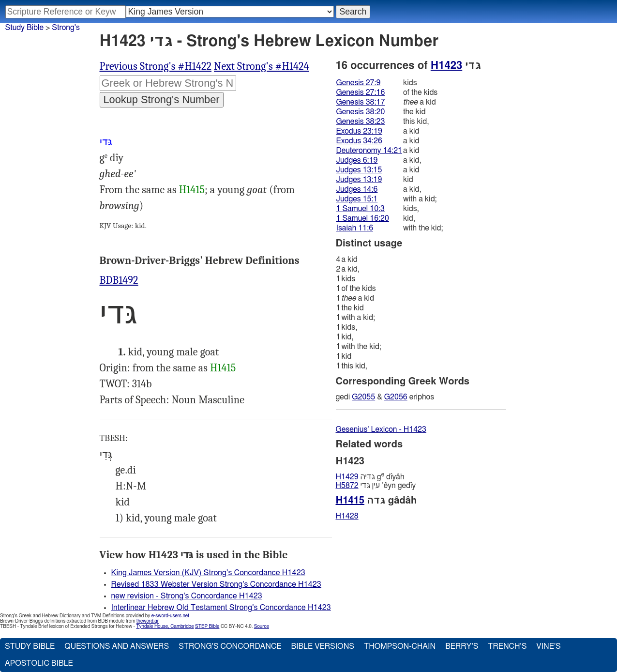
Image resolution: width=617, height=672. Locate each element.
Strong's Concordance (230, 646)
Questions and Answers (117, 646)
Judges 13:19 (359, 180)
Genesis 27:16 (361, 92)
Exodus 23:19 (359, 131)
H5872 (347, 486)
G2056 (396, 397)
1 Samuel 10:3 (361, 209)
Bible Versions (323, 646)
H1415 (192, 190)
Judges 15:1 (357, 199)
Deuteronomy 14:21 (369, 151)
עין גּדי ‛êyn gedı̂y (376, 486)
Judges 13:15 (359, 170)
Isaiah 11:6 (355, 228)
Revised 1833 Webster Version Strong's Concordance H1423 (216, 584)
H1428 (347, 516)
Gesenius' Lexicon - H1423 (381, 429)
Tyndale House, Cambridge (165, 626)
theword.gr (148, 621)
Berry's (462, 646)
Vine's (548, 646)
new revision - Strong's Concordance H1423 (187, 596)
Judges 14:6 (357, 189)
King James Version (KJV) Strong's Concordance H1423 (208, 573)
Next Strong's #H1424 (262, 66)
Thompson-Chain (400, 646)
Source (262, 626)
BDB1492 (119, 280)
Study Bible (24, 28)
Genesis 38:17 (361, 102)
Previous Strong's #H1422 (156, 66)
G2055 (363, 397)
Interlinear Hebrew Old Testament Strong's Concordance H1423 (221, 608)
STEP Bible (207, 626)
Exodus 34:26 (359, 141)
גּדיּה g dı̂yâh (370, 477)
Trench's (507, 646)
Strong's (66, 28)
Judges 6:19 (357, 160)
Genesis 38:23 (361, 122)
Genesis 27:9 (359, 83)
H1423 (446, 65)
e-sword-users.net (170, 616)
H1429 (347, 477)
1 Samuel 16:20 (363, 218)
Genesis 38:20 (361, 112)
